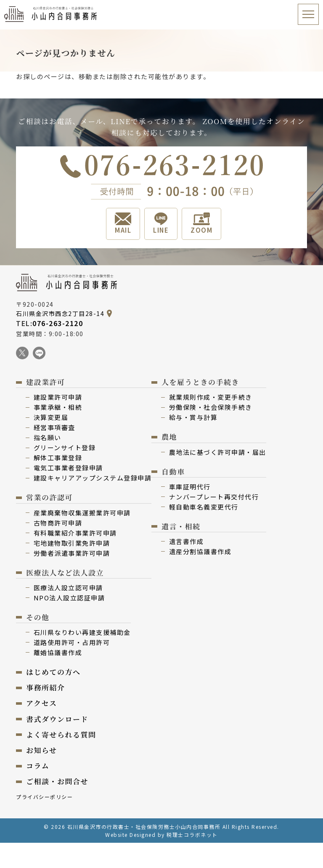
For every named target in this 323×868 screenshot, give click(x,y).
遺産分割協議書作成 (200, 551)
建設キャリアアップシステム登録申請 (93, 478)
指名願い (48, 437)
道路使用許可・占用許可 (72, 642)
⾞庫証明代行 (190, 487)
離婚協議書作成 (58, 652)
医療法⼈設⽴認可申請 (68, 588)
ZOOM (201, 223)
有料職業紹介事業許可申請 (75, 533)
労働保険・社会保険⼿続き (211, 407)
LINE (161, 223)
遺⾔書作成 (187, 541)
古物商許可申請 (58, 523)
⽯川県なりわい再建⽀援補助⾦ (82, 632)
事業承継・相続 (58, 407)
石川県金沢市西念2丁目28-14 (60, 313)
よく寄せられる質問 (61, 734)
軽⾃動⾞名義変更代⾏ (204, 507)
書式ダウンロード (57, 719)
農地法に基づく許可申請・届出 (218, 452)
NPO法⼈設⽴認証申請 (69, 598)
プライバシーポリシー (44, 797)
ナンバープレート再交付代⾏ (214, 497)
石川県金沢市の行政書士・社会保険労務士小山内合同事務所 (144, 827)
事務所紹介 (46, 687)
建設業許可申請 (58, 397)
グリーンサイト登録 (65, 447)
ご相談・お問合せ (57, 781)
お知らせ (42, 750)
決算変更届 (51, 417)
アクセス (42, 703)
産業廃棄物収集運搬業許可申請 (82, 513)
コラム (38, 766)
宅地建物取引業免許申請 (72, 543)
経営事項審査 (54, 427)
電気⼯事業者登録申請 (68, 468)
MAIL (123, 223)
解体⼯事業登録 (58, 458)
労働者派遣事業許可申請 (72, 553)
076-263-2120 (58, 323)
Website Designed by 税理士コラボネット (161, 835)
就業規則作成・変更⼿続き (211, 397)
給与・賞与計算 (193, 417)
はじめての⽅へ (53, 672)
